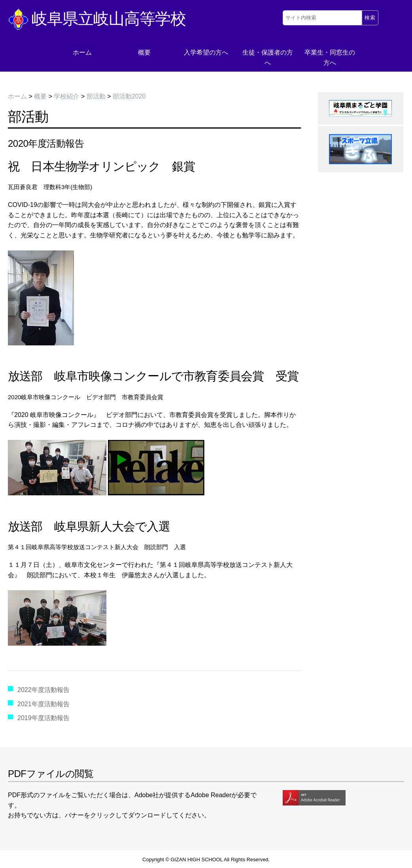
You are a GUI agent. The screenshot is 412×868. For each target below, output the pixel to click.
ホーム (82, 52)
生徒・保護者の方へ (268, 58)
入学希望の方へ (206, 52)
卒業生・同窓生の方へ (330, 58)
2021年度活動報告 (43, 704)
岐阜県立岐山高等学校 (97, 19)
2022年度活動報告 (43, 690)
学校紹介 (66, 96)
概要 (144, 52)
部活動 (96, 96)
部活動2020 (129, 96)
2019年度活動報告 (43, 718)
